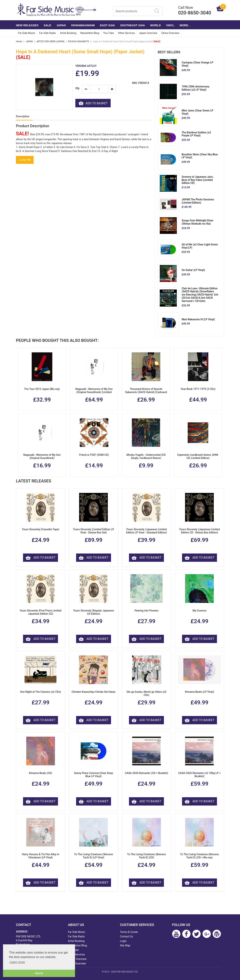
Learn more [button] (17, 962)
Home (19, 41)
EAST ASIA (107, 25)
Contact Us (126, 936)
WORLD (156, 25)
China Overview (170, 33)
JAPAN (61, 25)
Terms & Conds (129, 932)
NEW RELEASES (27, 25)
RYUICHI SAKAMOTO (79, 41)
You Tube (109, 33)
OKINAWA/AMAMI (83, 25)
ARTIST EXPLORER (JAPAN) (51, 41)
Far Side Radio (48, 33)
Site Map (125, 945)
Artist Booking (68, 33)
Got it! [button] (39, 973)
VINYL (170, 25)
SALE (47, 25)
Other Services (126, 33)
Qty (77, 88)
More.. (185, 25)
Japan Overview (148, 33)
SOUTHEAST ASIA (133, 25)
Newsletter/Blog (90, 33)
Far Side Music (27, 33)
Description (23, 117)
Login (123, 941)
